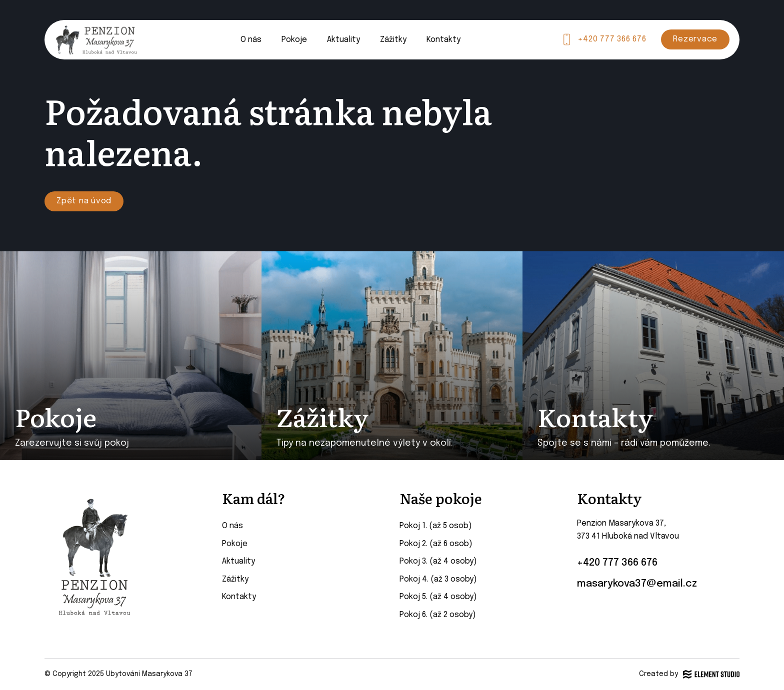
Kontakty (443, 40)
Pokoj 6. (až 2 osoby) (438, 615)
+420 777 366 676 (612, 39)
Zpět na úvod (84, 201)
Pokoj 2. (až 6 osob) (436, 544)
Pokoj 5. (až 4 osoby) (438, 597)
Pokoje (294, 40)
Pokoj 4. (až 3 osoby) (438, 579)
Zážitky (393, 40)
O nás (251, 40)
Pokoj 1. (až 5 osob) (436, 526)
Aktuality (343, 40)
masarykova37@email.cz (637, 584)
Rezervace (695, 39)
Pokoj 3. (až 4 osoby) (438, 561)
